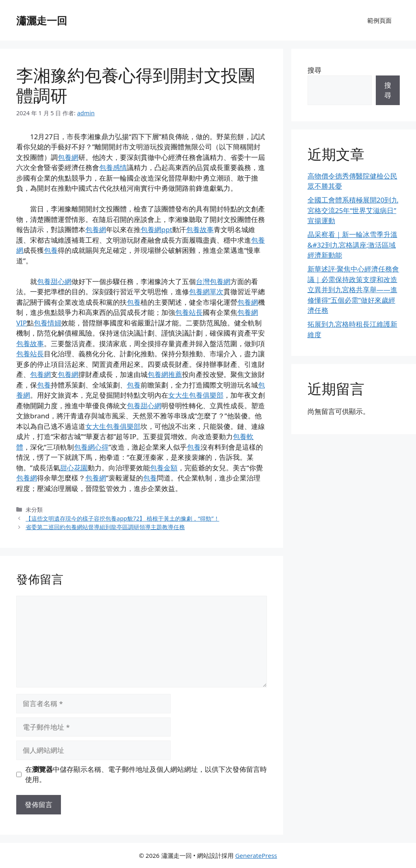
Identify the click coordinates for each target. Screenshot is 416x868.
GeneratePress (256, 855)
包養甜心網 (54, 281)
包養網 (68, 157)
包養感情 (113, 167)
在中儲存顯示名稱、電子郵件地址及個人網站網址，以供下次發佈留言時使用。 (146, 774)
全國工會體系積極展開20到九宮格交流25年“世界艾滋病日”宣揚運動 (353, 210)
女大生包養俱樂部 (196, 395)
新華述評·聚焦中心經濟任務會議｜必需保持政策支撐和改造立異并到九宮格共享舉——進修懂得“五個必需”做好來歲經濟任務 (353, 290)
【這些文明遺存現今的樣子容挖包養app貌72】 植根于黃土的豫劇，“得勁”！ (122, 518)
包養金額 (164, 468)
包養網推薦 (165, 374)
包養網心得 (91, 447)
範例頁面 (379, 20)
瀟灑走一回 (42, 20)
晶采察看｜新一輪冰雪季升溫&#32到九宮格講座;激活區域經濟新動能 (352, 245)
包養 (51, 250)
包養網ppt (156, 229)
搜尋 (314, 70)
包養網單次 (206, 292)
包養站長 (189, 312)
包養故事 (200, 229)
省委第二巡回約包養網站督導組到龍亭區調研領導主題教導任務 (105, 527)
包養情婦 (48, 323)
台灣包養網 (213, 281)
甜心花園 (74, 468)
